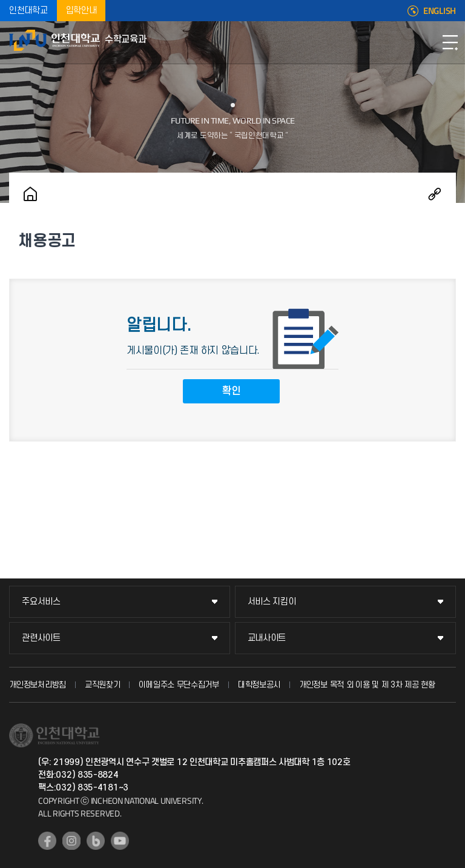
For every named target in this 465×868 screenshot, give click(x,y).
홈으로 (30, 194)
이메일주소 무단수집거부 (179, 685)
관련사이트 (41, 638)
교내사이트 (267, 638)
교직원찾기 (103, 685)
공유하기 (435, 194)
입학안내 (81, 11)
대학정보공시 (259, 685)
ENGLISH (440, 11)
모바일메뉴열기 (450, 42)
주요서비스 (41, 602)
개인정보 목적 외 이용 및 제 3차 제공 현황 (367, 685)
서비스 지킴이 (272, 602)
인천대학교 (28, 11)
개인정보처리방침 (38, 685)
